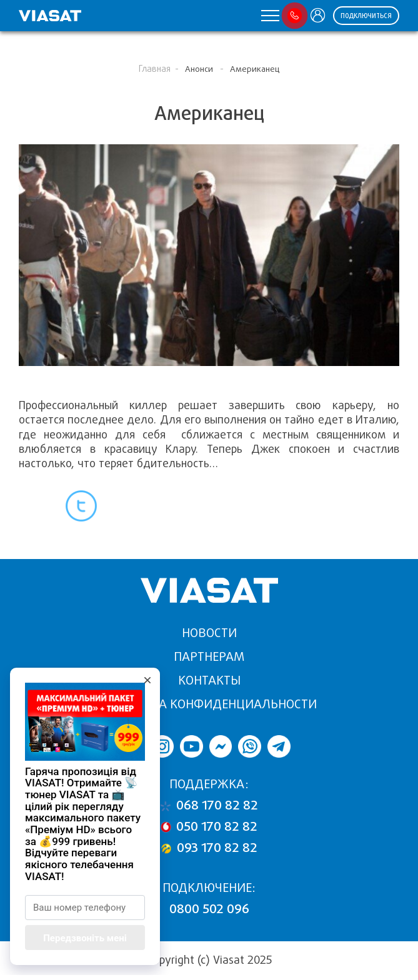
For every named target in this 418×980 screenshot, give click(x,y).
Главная (155, 69)
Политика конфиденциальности (209, 704)
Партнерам (209, 657)
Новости (209, 633)
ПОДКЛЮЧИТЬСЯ (366, 16)
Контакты (209, 681)
